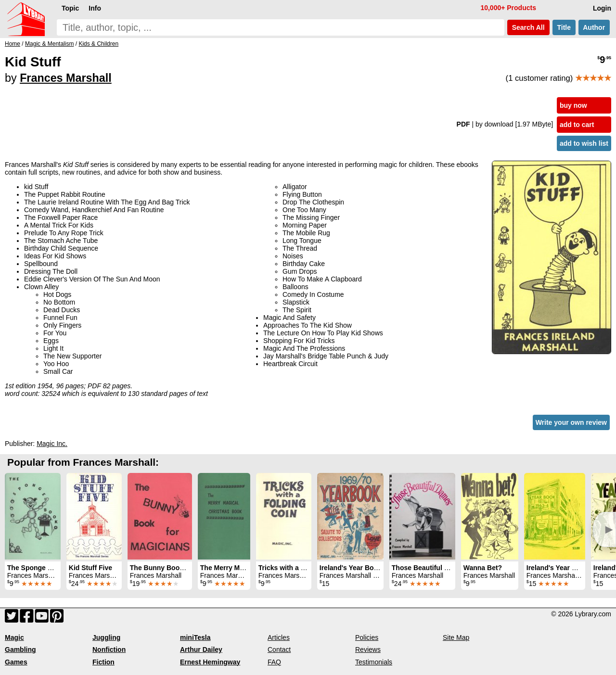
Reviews (368, 650)
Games (16, 662)
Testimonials (374, 662)
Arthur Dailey (201, 650)
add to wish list (584, 143)
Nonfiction (109, 650)
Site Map (456, 637)
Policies (367, 637)
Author (594, 27)
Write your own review (571, 422)
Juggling (106, 637)
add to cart (577, 125)
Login (602, 8)
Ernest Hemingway (210, 662)
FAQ (274, 662)
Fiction (103, 662)
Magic (14, 637)
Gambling (20, 650)
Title (564, 27)
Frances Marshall (66, 78)
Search (528, 27)
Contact (279, 650)
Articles (279, 637)
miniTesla (195, 637)
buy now (573, 105)
